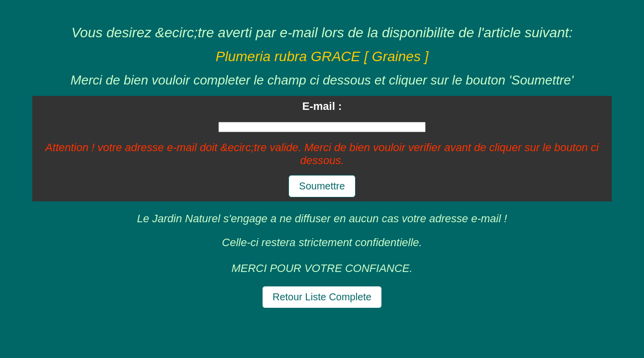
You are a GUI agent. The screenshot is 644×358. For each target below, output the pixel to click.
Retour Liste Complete (322, 297)
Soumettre (322, 186)
